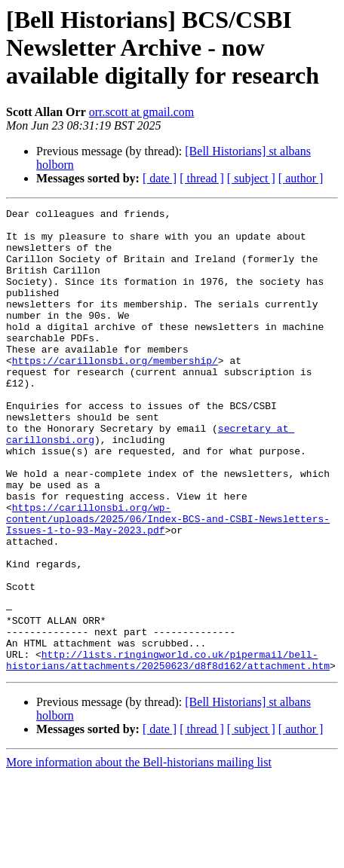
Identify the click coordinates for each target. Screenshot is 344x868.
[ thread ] (202, 178)
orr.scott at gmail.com (142, 112)
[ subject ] (251, 178)
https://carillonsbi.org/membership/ (115, 392)
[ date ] (160, 178)
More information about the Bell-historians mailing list (139, 855)
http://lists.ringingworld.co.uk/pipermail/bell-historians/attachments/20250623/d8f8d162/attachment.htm (168, 751)
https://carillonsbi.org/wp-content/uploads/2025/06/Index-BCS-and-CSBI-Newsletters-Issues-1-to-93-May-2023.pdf (168, 582)
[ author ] (301, 178)
